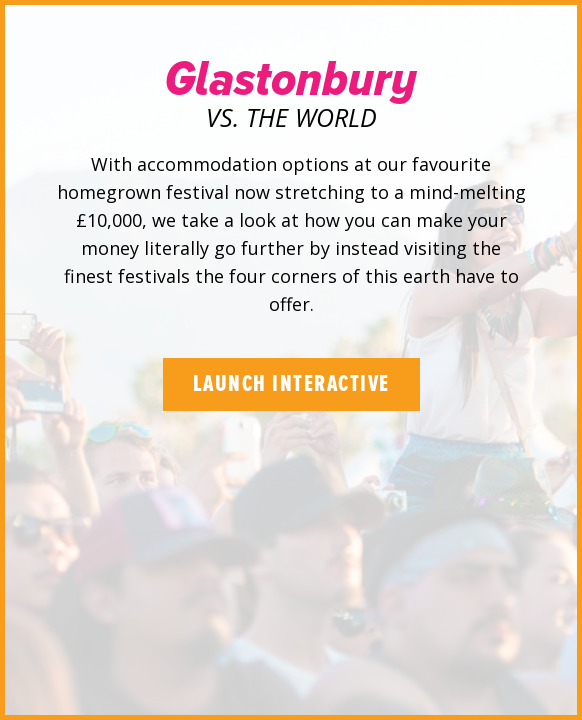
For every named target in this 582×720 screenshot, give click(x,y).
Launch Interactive (291, 384)
